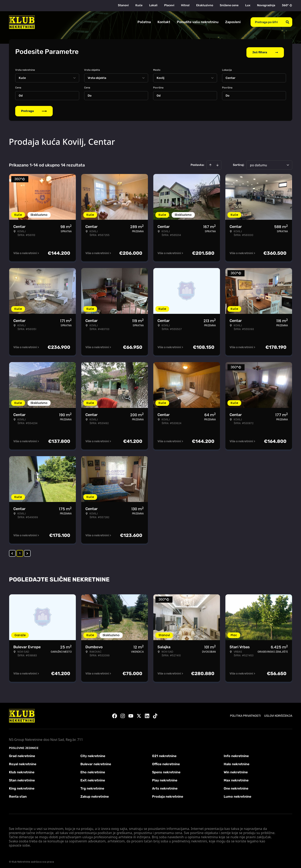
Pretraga (34, 109)
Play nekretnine (165, 778)
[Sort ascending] (210, 163)
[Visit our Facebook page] (115, 714)
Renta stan (18, 795)
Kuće (139, 5)
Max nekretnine (236, 778)
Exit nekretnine (93, 778)
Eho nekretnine (93, 770)
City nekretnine (93, 754)
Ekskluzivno (205, 5)
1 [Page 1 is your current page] (20, 551)
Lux (248, 5)
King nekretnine (22, 787)
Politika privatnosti (245, 714)
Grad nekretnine (22, 754)
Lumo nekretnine (237, 795)
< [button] (12, 551)
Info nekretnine (236, 754)
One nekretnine (236, 787)
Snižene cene (229, 5)
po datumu (259, 163)
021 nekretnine (164, 754)
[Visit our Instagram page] (123, 714)
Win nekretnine (236, 770)
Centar (230, 76)
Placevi (169, 5)
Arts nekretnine (165, 787)
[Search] (287, 22)
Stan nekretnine (22, 778)
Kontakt (164, 22)
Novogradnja (266, 5)
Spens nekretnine (166, 770)
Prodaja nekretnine (168, 795)
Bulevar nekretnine (96, 762)
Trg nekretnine (92, 787)
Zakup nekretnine (95, 795)
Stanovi (123, 5)
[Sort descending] (217, 163)
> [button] (27, 551)
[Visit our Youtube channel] (131, 714)
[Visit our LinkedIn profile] (147, 714)
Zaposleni (233, 22)
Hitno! (185, 5)
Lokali (153, 5)
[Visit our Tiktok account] (155, 714)
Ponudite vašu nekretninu (198, 22)
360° (287, 5)
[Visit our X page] (139, 714)
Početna (144, 22)
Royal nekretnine (23, 762)
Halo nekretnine (237, 762)
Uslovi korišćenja (278, 714)
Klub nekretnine (22, 770)
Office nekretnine (166, 762)
